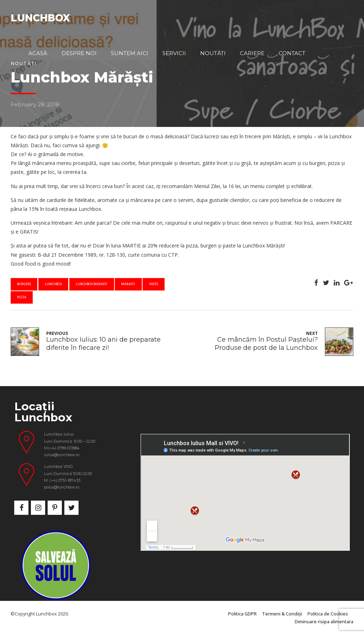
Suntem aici (130, 53)
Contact (292, 53)
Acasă (38, 53)
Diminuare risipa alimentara (324, 622)
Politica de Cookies (328, 614)
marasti (128, 284)
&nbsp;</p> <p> (245, 492)
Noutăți (213, 53)
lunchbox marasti (92, 284)
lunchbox (53, 284)
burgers (24, 284)
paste (154, 284)
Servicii (174, 53)
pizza (22, 297)
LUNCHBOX (40, 18)
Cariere (252, 53)
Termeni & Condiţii (282, 614)
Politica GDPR (242, 614)
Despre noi (79, 53)
